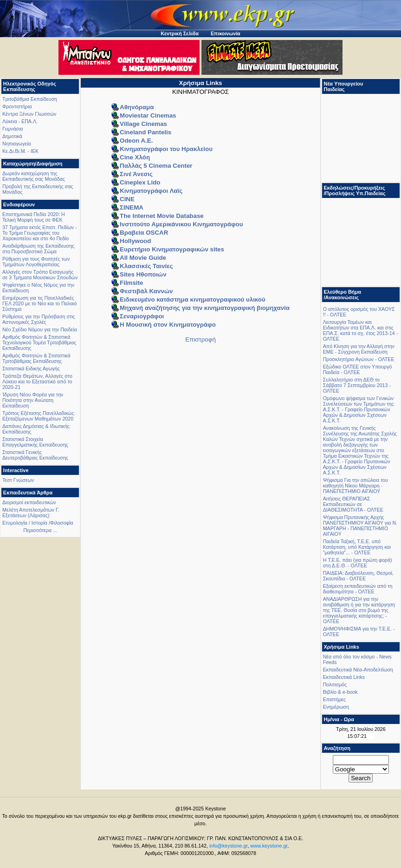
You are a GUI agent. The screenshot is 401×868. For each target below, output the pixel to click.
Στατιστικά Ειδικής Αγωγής (31, 368)
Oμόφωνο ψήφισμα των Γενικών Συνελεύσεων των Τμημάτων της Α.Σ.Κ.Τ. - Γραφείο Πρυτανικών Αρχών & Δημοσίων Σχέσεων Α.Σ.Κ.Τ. (359, 409)
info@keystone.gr (229, 846)
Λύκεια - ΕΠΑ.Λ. (20, 121)
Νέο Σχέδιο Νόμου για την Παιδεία (40, 329)
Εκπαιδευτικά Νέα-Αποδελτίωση (358, 670)
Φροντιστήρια (17, 106)
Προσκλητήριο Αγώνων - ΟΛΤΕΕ (359, 359)
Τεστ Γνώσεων (18, 480)
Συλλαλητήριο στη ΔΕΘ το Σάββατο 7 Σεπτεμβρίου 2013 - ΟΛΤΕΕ (357, 385)
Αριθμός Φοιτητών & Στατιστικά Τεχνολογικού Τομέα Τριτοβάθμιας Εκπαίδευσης (39, 342)
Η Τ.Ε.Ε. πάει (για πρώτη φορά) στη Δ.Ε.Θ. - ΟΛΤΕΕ (358, 563)
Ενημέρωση (336, 707)
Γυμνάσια (13, 129)
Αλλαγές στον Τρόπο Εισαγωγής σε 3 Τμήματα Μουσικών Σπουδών (40, 275)
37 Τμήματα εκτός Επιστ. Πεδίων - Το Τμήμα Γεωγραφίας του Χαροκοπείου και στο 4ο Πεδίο (40, 233)
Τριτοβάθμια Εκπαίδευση (30, 99)
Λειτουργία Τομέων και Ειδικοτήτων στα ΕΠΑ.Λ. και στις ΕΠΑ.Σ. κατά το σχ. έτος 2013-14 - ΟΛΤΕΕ (360, 330)
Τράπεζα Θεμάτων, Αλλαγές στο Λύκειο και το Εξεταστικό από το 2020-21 (37, 381)
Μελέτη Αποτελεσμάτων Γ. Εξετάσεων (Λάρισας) (31, 513)
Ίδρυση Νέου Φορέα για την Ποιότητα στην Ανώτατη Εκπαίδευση (33, 400)
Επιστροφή (200, 339)
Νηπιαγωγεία (17, 144)
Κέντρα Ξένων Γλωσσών (29, 114)
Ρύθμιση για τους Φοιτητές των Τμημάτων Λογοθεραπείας (36, 262)
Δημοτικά (12, 136)
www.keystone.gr (269, 846)
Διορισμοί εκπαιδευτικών (29, 502)
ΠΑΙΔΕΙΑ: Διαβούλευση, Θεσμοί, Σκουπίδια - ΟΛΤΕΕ (358, 576)
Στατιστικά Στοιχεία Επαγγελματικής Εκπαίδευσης (35, 442)
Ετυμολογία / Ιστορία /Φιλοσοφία (38, 523)
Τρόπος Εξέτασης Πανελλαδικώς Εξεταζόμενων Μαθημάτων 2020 (38, 416)
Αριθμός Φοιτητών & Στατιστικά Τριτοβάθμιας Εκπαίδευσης (36, 358)
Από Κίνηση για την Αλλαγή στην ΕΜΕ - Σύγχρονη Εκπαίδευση (359, 349)
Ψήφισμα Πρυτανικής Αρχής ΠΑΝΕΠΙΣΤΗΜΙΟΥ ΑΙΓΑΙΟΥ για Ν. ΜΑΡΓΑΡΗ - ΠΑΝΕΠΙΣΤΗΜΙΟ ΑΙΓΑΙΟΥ (360, 526)
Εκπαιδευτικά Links (344, 677)
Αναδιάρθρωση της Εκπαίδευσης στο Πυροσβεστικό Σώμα (38, 249)
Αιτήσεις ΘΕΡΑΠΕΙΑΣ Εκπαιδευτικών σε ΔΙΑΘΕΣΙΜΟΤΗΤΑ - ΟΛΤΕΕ (353, 504)
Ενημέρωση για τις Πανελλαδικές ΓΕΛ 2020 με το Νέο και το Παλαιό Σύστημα (39, 303)
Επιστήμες (335, 699)
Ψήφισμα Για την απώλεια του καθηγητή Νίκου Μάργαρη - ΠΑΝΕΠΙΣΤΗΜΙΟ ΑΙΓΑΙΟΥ (356, 486)
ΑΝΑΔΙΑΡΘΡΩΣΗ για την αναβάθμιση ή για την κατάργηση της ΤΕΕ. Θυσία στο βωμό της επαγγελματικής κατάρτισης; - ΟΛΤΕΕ (359, 610)
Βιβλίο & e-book (340, 692)
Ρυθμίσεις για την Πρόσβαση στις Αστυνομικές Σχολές (39, 319)
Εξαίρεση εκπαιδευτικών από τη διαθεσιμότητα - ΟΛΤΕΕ (358, 589)
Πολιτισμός (335, 684)
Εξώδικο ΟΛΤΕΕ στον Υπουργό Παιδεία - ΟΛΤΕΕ (358, 369)
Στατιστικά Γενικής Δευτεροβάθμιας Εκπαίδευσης (35, 455)
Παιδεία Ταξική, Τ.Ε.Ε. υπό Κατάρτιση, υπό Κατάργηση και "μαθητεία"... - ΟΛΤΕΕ (357, 547)
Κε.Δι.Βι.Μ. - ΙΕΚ (20, 151)
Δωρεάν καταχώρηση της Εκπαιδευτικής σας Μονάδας (34, 176)
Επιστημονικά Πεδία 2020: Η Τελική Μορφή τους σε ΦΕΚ (34, 217)
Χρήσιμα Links (201, 83)
